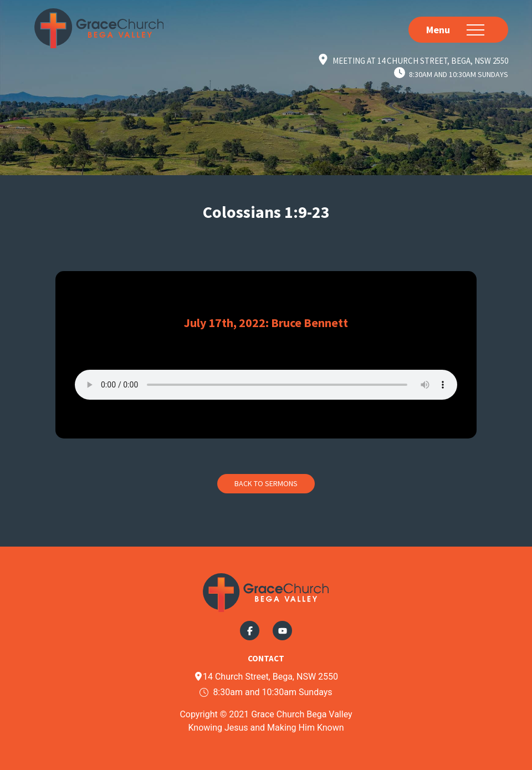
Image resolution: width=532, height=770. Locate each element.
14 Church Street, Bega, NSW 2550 (266, 677)
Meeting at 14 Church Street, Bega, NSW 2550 (420, 61)
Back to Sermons (266, 483)
